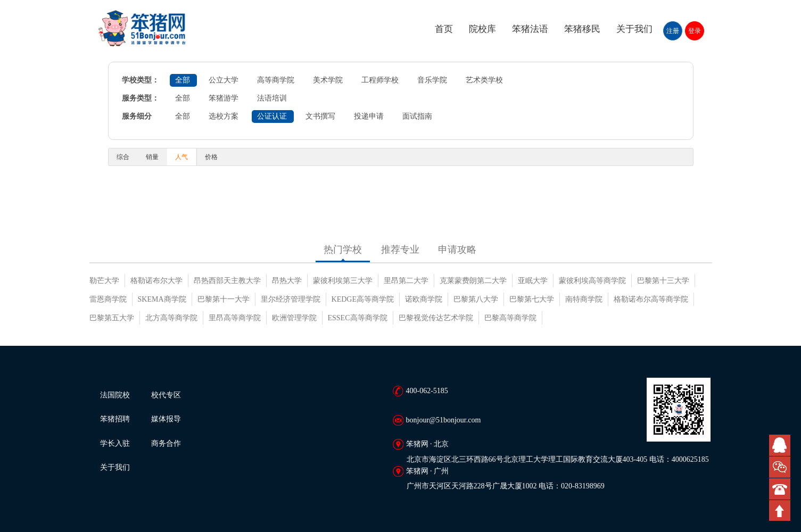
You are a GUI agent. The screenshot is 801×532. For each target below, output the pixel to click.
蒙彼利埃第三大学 (343, 281)
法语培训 (272, 98)
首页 (444, 29)
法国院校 (115, 395)
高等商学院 (276, 80)
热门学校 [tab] (343, 250)
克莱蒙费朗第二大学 (473, 281)
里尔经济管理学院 (291, 299)
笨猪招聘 (115, 419)
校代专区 (166, 395)
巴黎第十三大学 (663, 281)
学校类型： (141, 80)
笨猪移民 (582, 29)
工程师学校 (380, 80)
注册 (673, 31)
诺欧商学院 (424, 299)
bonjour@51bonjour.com (444, 420)
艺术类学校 (484, 80)
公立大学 (224, 80)
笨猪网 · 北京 (428, 444)
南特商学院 (584, 299)
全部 (183, 80)
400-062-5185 (427, 391)
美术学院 (328, 80)
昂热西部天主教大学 (227, 281)
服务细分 (137, 116)
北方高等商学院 (171, 318)
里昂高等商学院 (235, 318)
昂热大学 (287, 281)
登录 (695, 31)
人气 (181, 157)
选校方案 (224, 116)
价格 (211, 157)
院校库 (482, 29)
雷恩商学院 (108, 299)
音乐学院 (432, 80)
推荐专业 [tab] (400, 250)
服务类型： (141, 98)
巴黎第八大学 (476, 299)
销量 (152, 157)
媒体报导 (166, 419)
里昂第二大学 (406, 281)
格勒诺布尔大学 (156, 281)
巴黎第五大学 (112, 318)
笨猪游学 (224, 98)
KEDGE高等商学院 (363, 299)
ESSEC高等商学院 (358, 318)
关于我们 (634, 29)
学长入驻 (115, 443)
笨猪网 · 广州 (428, 471)
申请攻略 (457, 250)
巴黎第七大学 (532, 299)
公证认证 (272, 116)
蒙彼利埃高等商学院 (592, 281)
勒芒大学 (104, 281)
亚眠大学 (533, 281)
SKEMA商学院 (162, 299)
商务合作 (166, 443)
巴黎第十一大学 (224, 299)
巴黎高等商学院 (510, 318)
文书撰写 (320, 116)
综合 (123, 157)
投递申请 (369, 116)
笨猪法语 (530, 29)
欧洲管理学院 (294, 318)
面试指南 (417, 116)
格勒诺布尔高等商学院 (651, 299)
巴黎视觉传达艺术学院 (436, 318)
